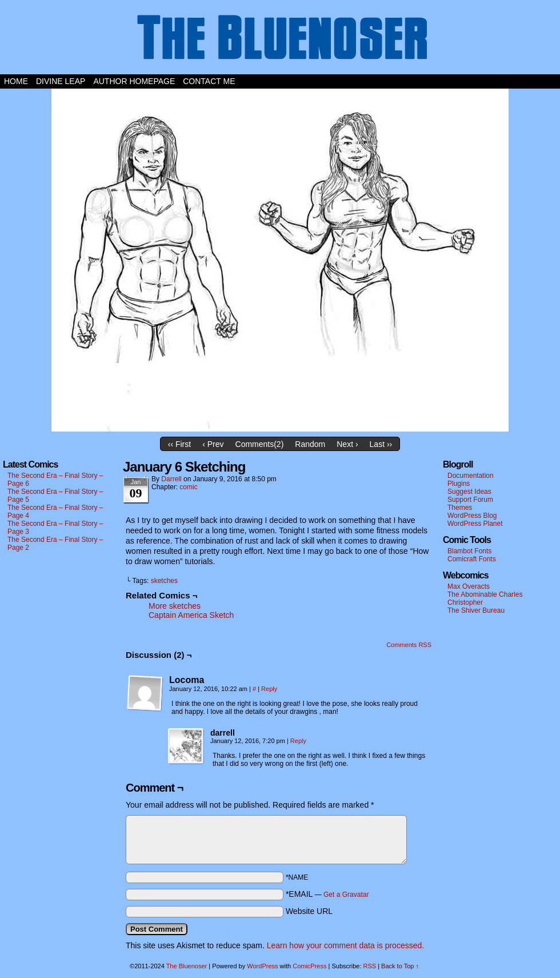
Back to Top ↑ (400, 966)
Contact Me (209, 81)
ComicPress (309, 966)
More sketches (175, 606)
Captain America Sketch (191, 615)
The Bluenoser (280, 40)
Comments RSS (409, 645)
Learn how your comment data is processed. (345, 945)
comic (188, 487)
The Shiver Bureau (476, 610)
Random (310, 444)
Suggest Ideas (469, 492)
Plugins (459, 484)
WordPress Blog (472, 516)
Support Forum (470, 500)
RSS (370, 966)
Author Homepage (134, 81)
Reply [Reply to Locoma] (269, 689)
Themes (460, 508)
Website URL (309, 911)
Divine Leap (61, 81)
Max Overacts (469, 586)
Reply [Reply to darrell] (298, 741)
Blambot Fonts (469, 551)
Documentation (471, 476)
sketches (164, 581)
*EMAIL (327, 894)
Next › (347, 444)
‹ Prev (213, 444)
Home (16, 81)
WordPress (262, 966)
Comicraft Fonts (472, 559)
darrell (171, 479)
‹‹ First (179, 444)
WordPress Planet (475, 524)
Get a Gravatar (346, 895)
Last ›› (381, 444)
